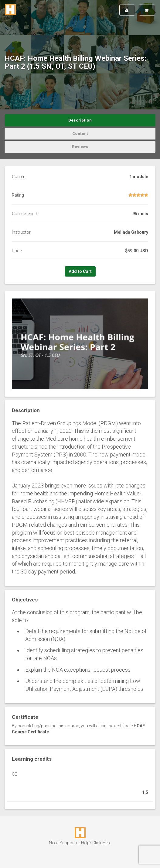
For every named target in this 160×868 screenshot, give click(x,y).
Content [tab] (80, 134)
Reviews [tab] (80, 147)
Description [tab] (80, 120)
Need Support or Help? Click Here (80, 843)
